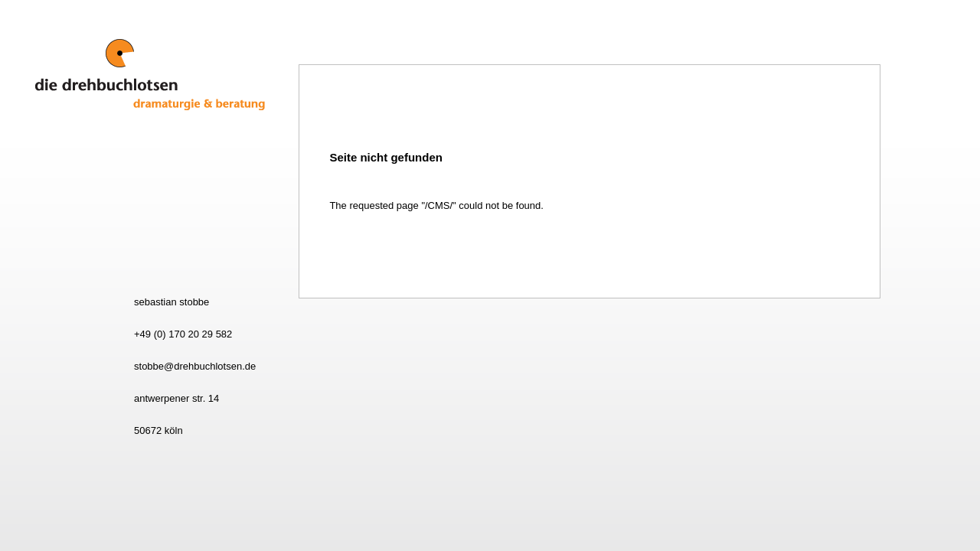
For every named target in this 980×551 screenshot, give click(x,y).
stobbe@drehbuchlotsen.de (195, 366)
